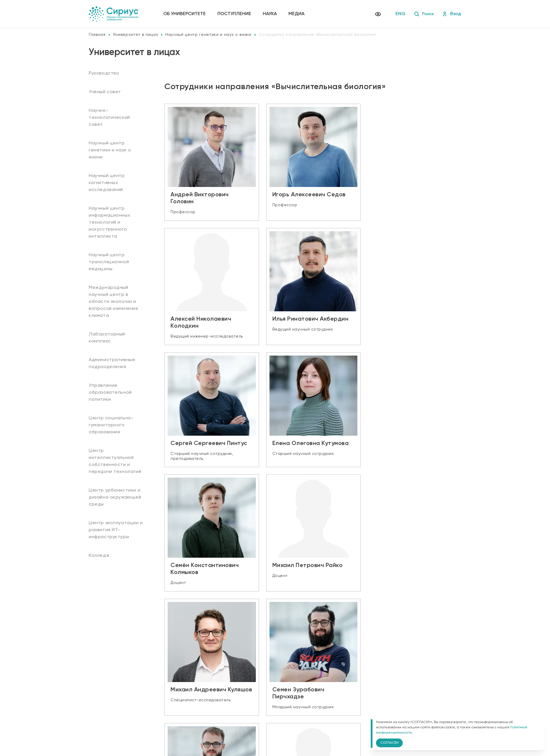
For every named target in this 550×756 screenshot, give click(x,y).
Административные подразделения (112, 363)
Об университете (186, 14)
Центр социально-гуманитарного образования (111, 425)
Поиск (423, 14)
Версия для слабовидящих (196, 721)
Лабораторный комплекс (107, 338)
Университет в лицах (136, 35)
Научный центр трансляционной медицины (109, 262)
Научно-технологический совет (109, 118)
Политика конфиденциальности (196, 712)
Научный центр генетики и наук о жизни (208, 35)
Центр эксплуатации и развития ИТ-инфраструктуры (116, 530)
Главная (97, 35)
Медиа (298, 14)
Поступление (235, 14)
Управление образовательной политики (110, 393)
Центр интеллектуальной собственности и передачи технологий (115, 461)
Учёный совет (105, 92)
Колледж (99, 556)
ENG (399, 14)
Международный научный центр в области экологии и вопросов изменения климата (113, 302)
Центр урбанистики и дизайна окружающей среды (115, 497)
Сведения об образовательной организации (207, 704)
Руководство (104, 73)
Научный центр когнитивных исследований (107, 183)
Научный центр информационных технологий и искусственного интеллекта (109, 222)
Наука (271, 14)
